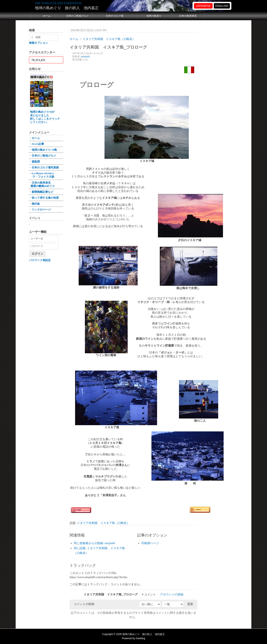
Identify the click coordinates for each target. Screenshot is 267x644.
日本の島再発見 (188, 16)
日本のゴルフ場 (115, 16)
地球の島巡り (154, 16)
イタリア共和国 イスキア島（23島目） (103, 523)
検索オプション (38, 43)
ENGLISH (222, 6)
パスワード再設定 (40, 260)
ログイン (38, 254)
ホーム (47, 16)
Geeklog (140, 638)
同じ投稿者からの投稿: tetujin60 (94, 543)
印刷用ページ (150, 543)
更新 (190, 604)
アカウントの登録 (172, 595)
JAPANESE (203, 6)
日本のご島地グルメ (77, 16)
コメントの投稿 (84, 604)
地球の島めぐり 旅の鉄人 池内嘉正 (67, 8)
